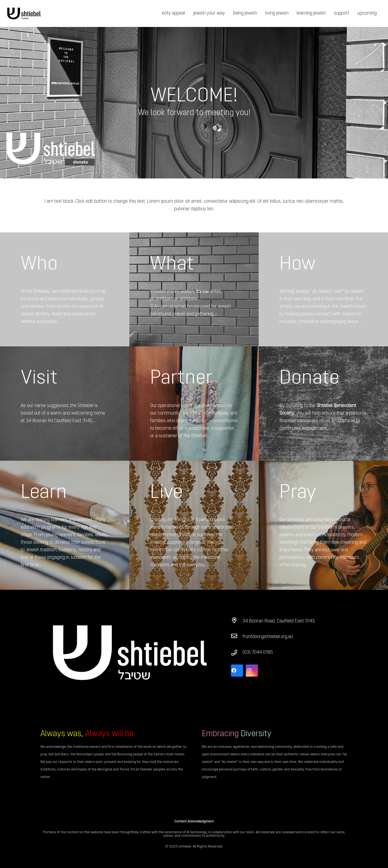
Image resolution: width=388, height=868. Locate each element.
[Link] (24, 14)
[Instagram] (252, 671)
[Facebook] (237, 671)
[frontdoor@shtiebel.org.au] (237, 637)
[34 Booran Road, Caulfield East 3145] (237, 621)
